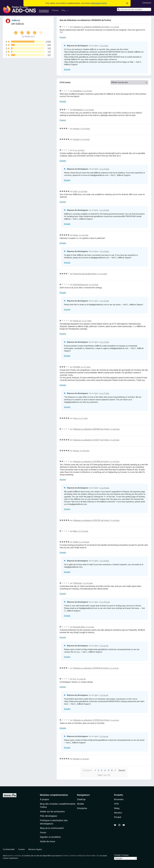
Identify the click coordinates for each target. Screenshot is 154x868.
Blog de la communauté (52, 828)
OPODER (77, 367)
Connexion (147, 3)
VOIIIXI (76, 542)
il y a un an (90, 627)
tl (74, 150)
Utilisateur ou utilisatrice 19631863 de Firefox (91, 429)
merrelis (76, 759)
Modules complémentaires (54, 795)
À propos (44, 799)
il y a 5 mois (83, 191)
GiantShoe (77, 91)
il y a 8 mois (115, 429)
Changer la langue (121, 855)
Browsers (119, 799)
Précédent (87, 770)
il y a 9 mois (115, 462)
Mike (75, 531)
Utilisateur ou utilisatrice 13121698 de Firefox (91, 462)
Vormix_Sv (77, 321)
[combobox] (134, 9)
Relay (117, 808)
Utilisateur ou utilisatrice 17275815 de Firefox (91, 720)
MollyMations (78, 110)
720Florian (77, 583)
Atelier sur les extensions (52, 811)
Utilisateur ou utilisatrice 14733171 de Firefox (91, 440)
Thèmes (55, 10)
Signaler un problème (50, 837)
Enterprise (82, 808)
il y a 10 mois (83, 531)
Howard (76, 139)
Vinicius (76, 451)
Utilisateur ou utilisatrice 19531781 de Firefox (91, 520)
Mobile (80, 804)
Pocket (118, 817)
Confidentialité (9, 849)
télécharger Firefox (99, 3)
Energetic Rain (79, 627)
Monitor (118, 813)
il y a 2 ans (115, 27)
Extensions (44, 10)
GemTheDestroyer (81, 285)
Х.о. (75, 679)
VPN (116, 804)
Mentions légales (35, 849)
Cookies (21, 849)
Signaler (63, 37)
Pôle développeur (49, 816)
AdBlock (16, 20)
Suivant (122, 770)
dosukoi (76, 129)
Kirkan (76, 235)
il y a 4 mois (87, 91)
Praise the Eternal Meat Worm (85, 274)
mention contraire (14, 856)
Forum (43, 833)
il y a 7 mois (87, 321)
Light (75, 191)
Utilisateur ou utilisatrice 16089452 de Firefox (91, 27)
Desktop (81, 799)
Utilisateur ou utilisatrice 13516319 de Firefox (91, 668)
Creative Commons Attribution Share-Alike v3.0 (81, 856)
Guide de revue (47, 841)
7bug (75, 418)
